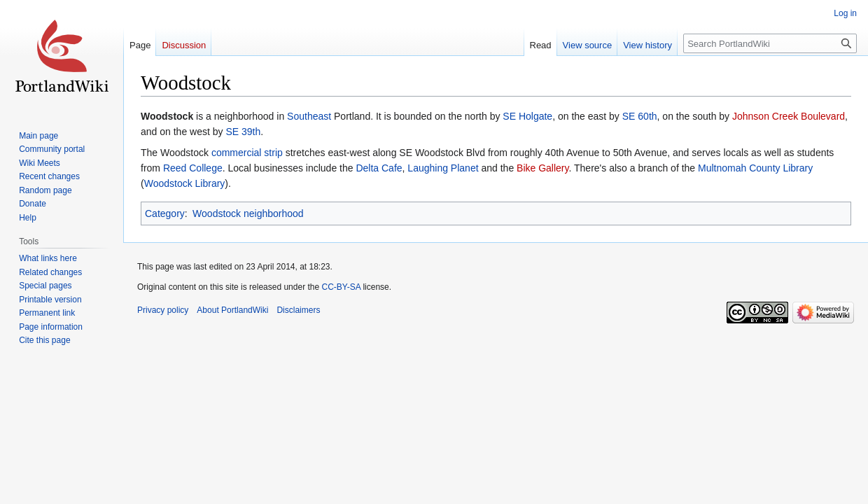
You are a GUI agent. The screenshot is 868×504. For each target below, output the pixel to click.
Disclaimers (298, 310)
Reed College (193, 168)
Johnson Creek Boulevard (789, 116)
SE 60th (640, 116)
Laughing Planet (443, 168)
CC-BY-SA (341, 287)
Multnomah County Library (755, 168)
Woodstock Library (185, 183)
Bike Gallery (542, 168)
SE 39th (243, 132)
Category (165, 213)
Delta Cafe (379, 168)
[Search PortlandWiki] (770, 43)
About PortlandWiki (232, 310)
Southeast (309, 116)
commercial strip (247, 153)
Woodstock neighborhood (248, 213)
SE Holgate (527, 116)
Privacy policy (163, 310)
